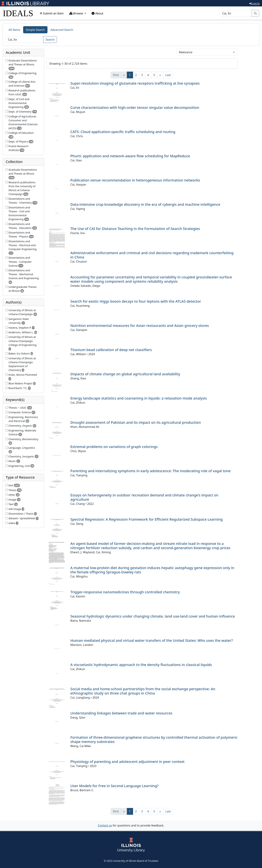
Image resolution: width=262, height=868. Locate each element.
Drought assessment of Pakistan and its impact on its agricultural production (136, 422)
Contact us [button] (105, 825)
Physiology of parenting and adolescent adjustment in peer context (128, 762)
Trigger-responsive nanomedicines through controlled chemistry (125, 592)
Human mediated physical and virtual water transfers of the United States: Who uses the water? (152, 640)
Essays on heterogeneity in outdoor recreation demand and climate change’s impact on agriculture (144, 497)
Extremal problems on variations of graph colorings (114, 447)
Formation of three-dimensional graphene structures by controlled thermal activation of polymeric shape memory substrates (154, 739)
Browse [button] (77, 13)
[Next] (160, 75)
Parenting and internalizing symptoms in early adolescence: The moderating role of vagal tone (151, 471)
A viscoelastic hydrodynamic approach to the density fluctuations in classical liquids (141, 665)
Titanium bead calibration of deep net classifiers (111, 350)
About (97, 13)
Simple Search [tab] (35, 30)
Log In (254, 3)
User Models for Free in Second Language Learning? (115, 786)
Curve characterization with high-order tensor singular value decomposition (135, 107)
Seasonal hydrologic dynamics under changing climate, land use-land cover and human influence (153, 616)
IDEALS (18, 13)
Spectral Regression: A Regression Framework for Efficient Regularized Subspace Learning (147, 519)
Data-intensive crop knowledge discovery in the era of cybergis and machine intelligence (145, 204)
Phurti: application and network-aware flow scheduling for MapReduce (130, 156)
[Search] (236, 13)
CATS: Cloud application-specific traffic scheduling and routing (123, 132)
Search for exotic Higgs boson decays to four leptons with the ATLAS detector (136, 301)
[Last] (168, 75)
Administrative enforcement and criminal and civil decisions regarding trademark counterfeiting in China (152, 255)
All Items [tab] (14, 30)
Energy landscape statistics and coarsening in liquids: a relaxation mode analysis (139, 398)
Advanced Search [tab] (62, 30)
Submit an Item (52, 13)
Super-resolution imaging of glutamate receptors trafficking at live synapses (135, 83)
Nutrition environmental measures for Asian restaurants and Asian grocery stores (140, 326)
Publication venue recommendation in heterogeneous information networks (135, 180)
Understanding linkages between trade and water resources (121, 713)
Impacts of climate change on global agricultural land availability (125, 374)
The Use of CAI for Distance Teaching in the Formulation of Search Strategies (135, 229)
